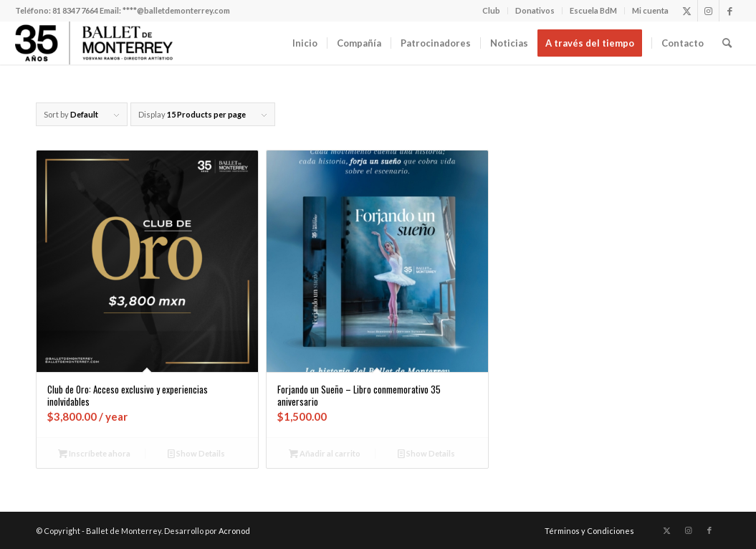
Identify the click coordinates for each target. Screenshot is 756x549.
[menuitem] (492, 11)
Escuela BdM (593, 10)
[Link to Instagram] (708, 11)
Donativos (535, 10)
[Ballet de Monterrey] (94, 43)
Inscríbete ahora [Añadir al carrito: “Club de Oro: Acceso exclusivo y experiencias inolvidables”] (94, 453)
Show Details (196, 453)
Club (491, 10)
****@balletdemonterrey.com (176, 10)
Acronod (234, 531)
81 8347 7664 (75, 10)
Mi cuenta (650, 10)
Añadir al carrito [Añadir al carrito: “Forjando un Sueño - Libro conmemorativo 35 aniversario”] (325, 453)
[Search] (727, 43)
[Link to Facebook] (730, 11)
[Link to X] (687, 11)
